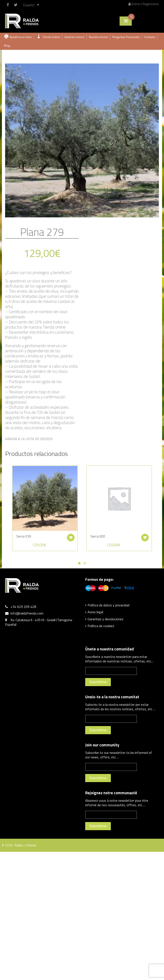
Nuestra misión (98, 37)
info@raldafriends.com (27, 613)
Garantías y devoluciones (105, 619)
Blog (7, 45)
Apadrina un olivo (21, 37)
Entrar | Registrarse (144, 4)
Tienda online (51, 37)
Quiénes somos (74, 37)
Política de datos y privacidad (108, 605)
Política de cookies (101, 626)
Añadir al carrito (70, 533)
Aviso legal (95, 612)
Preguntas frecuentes (126, 37)
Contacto (150, 37)
